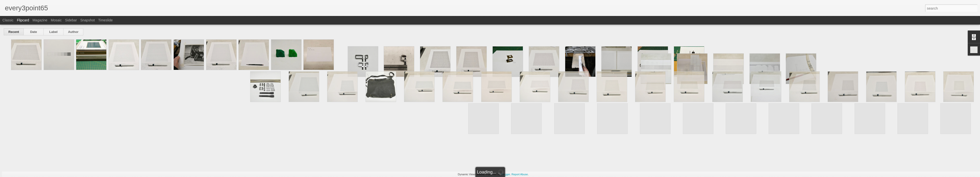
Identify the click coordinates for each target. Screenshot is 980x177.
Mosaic (56, 20)
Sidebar (71, 20)
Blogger (505, 174)
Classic (8, 20)
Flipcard (23, 20)
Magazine (40, 20)
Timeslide (105, 20)
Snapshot (88, 20)
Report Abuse (520, 174)
